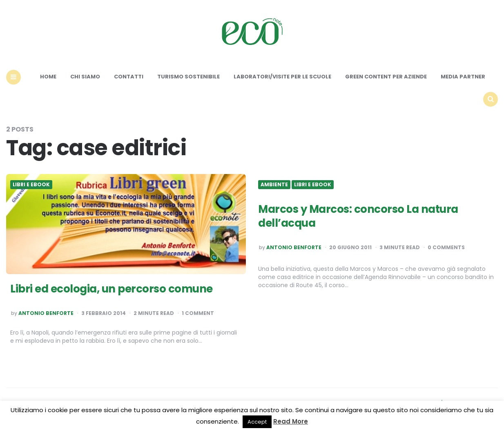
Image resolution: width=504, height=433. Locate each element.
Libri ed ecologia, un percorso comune (112, 289)
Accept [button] (257, 422)
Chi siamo (85, 77)
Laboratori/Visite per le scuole (282, 77)
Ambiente (274, 185)
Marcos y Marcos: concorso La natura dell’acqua (358, 216)
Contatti (129, 77)
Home (48, 77)
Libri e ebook (31, 185)
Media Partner (463, 77)
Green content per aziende (386, 77)
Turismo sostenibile (188, 77)
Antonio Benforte (46, 313)
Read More (291, 421)
